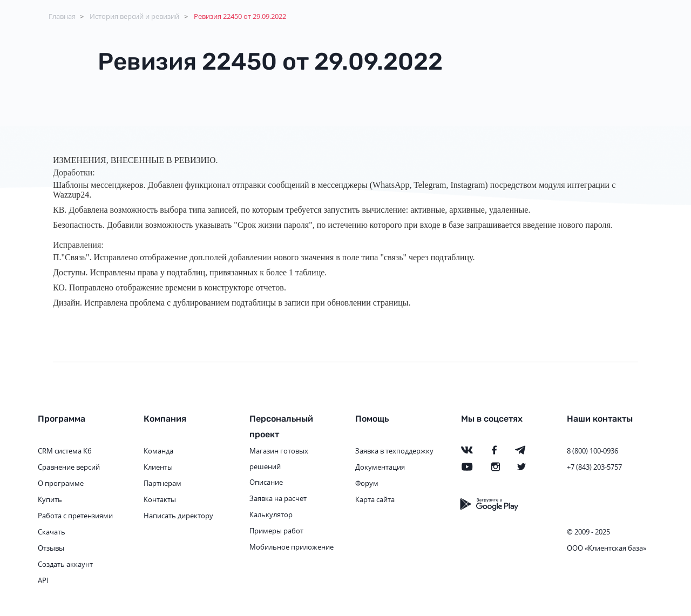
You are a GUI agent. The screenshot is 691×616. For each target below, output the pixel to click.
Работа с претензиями (75, 516)
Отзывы (51, 548)
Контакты (160, 499)
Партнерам (162, 483)
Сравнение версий (69, 467)
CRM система (60, 451)
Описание (266, 482)
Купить (50, 499)
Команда (158, 451)
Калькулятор (271, 515)
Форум (367, 483)
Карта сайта (375, 499)
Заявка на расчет (278, 498)
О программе (61, 483)
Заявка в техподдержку (394, 451)
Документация (380, 467)
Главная (62, 16)
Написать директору (178, 516)
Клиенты (158, 467)
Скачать (52, 532)
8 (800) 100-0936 (592, 451)
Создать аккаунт (65, 564)
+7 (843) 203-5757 (594, 467)
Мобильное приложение (292, 547)
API (43, 580)
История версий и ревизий (134, 16)
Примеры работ (276, 531)
